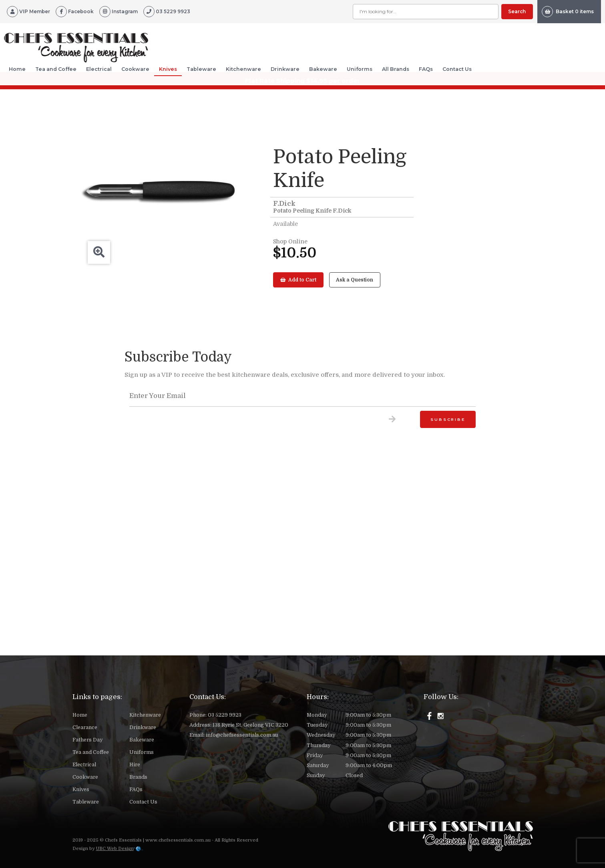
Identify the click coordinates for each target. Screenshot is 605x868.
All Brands (396, 69)
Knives (168, 69)
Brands (138, 777)
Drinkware (285, 69)
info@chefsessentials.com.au (242, 735)
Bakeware (323, 69)
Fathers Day (87, 740)
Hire (135, 765)
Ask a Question (355, 280)
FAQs (426, 69)
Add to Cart (298, 280)
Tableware (201, 69)
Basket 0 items (568, 12)
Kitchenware (243, 69)
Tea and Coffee (56, 69)
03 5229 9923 (225, 715)
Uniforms (360, 69)
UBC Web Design (115, 849)
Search (517, 11)
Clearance (85, 727)
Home (17, 69)
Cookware (135, 69)
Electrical (99, 69)
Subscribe (448, 419)
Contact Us (457, 69)
